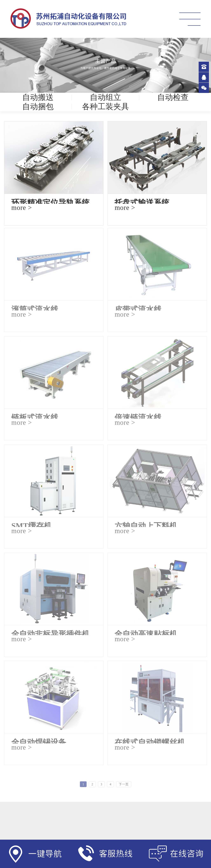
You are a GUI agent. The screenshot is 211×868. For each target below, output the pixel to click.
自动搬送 (38, 97)
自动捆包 (38, 106)
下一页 (124, 785)
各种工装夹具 (105, 106)
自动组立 (105, 97)
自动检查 (173, 97)
